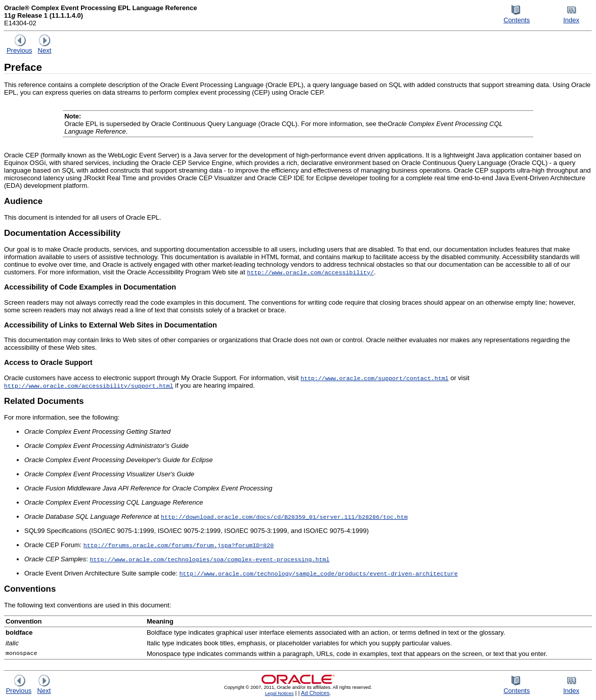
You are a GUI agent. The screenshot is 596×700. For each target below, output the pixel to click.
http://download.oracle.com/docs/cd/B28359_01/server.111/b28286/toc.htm (284, 517)
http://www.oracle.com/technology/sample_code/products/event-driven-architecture (318, 573)
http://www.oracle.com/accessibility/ (310, 272)
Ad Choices (315, 693)
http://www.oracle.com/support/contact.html (375, 378)
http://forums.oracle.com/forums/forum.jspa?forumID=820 (179, 545)
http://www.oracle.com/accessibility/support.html (89, 385)
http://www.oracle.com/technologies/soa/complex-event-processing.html (210, 559)
